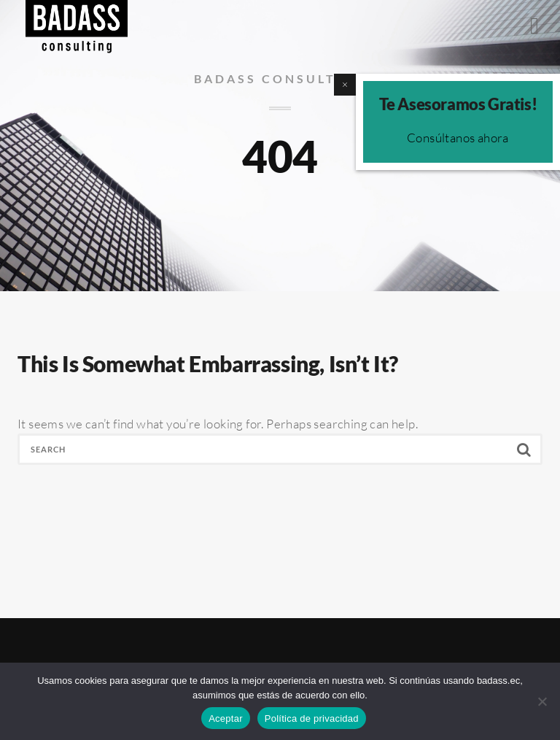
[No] (542, 701)
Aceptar (226, 718)
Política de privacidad (312, 718)
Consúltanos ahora (458, 138)
